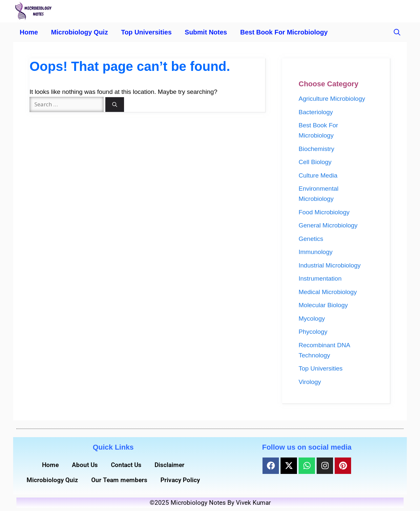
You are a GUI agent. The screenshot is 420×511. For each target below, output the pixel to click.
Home (29, 32)
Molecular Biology (323, 305)
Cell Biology (315, 162)
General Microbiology (328, 225)
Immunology (316, 252)
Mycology (312, 319)
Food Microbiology (324, 212)
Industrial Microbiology (330, 265)
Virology (310, 382)
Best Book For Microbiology (284, 32)
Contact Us (126, 465)
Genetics (311, 239)
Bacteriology (316, 112)
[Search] (115, 105)
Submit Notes (206, 32)
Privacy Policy (180, 480)
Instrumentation (320, 278)
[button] (397, 32)
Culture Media (318, 175)
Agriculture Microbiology (332, 99)
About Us (85, 465)
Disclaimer (169, 465)
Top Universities (146, 32)
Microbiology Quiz (80, 32)
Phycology (313, 332)
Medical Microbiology (328, 292)
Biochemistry (316, 149)
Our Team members (119, 480)
